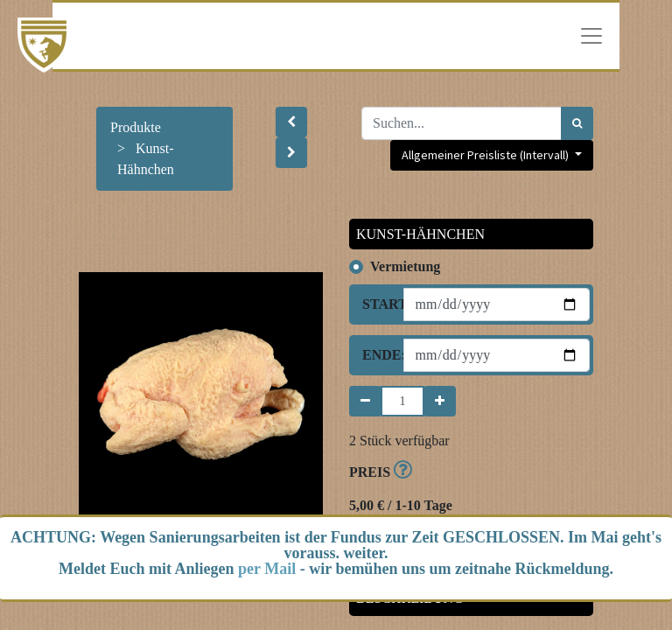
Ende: (376, 355)
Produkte (136, 127)
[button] (291, 122)
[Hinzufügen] (440, 401)
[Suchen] (577, 123)
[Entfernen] (365, 401)
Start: (376, 304)
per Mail (267, 569)
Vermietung (405, 266)
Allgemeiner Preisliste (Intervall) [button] (486, 155)
